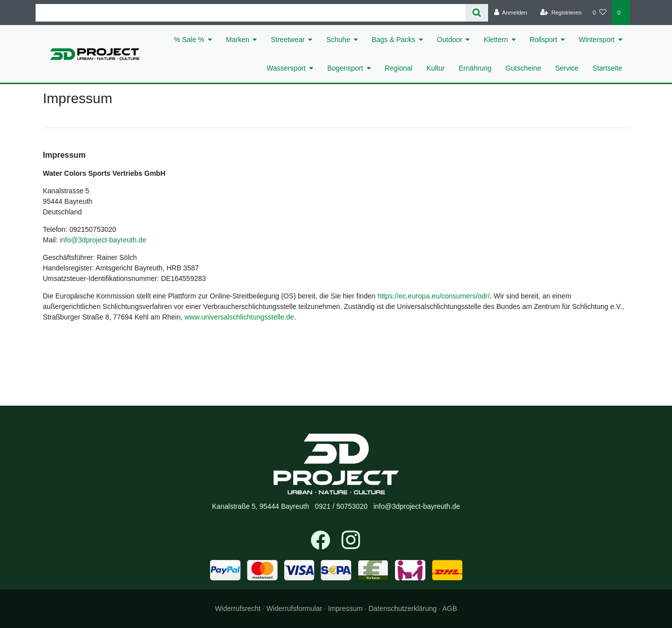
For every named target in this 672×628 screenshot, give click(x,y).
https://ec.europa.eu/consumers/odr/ (433, 296)
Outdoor (450, 40)
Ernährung (475, 68)
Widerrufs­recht (238, 608)
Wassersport (286, 68)
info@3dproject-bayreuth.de (103, 240)
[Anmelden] (510, 13)
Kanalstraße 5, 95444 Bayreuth (261, 506)
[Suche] (477, 13)
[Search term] (251, 13)
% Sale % (189, 40)
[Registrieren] (561, 13)
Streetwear (288, 40)
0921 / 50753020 (341, 506)
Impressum (346, 608)
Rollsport (543, 40)
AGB (450, 608)
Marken (238, 40)
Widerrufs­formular (294, 608)
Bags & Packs (394, 40)
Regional (399, 68)
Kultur (436, 68)
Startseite (607, 68)
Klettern (496, 40)
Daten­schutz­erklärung (402, 608)
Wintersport (597, 40)
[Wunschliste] (600, 13)
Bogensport (345, 68)
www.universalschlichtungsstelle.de (239, 317)
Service (567, 68)
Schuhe (338, 40)
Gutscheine (523, 68)
